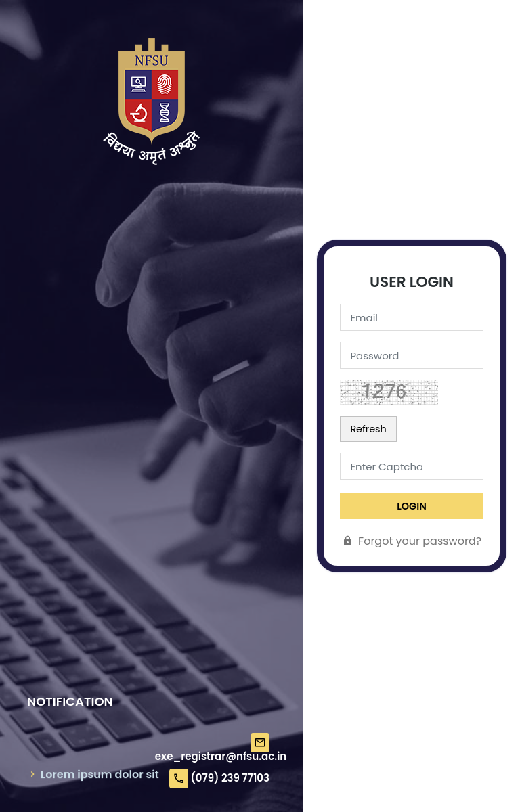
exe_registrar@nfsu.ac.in (221, 756)
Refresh (368, 429)
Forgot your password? (412, 541)
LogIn (412, 506)
